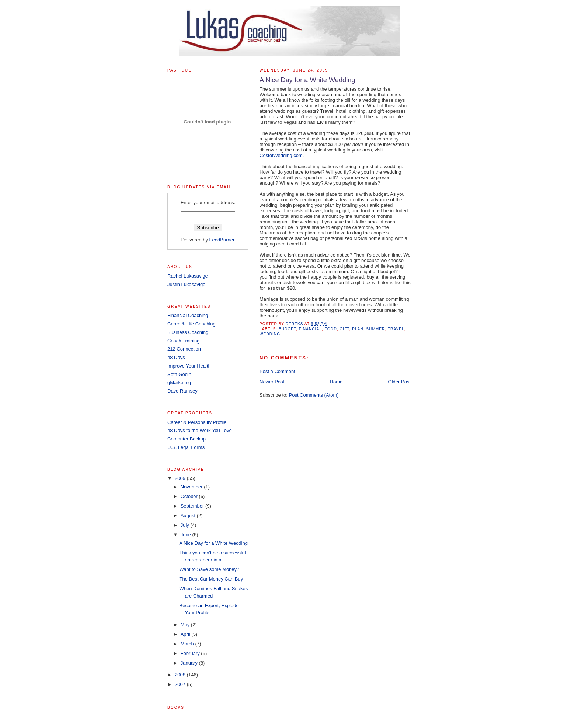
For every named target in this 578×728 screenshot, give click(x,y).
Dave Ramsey (182, 391)
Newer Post (272, 382)
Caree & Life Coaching (191, 324)
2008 (181, 675)
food (331, 329)
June (187, 535)
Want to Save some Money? (209, 569)
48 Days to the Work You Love (200, 430)
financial (310, 329)
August (189, 515)
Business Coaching (188, 332)
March (188, 644)
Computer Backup (187, 439)
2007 (181, 684)
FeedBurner (222, 240)
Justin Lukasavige (186, 284)
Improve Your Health (189, 366)
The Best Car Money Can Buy (211, 579)
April (186, 634)
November (192, 487)
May (186, 625)
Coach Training (183, 341)
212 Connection (184, 349)
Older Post (399, 382)
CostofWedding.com (281, 155)
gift (344, 329)
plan (358, 329)
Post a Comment (277, 371)
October (190, 496)
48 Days (176, 357)
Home (336, 382)
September (193, 506)
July (186, 525)
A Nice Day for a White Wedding (213, 543)
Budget (287, 329)
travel (396, 329)
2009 (181, 478)
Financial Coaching (188, 315)
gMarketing (179, 382)
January (190, 663)
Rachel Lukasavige (188, 276)
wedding (270, 334)
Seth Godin (179, 374)
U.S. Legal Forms (186, 447)
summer (375, 329)
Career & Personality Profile (197, 422)
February (191, 653)
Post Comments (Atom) (314, 395)
